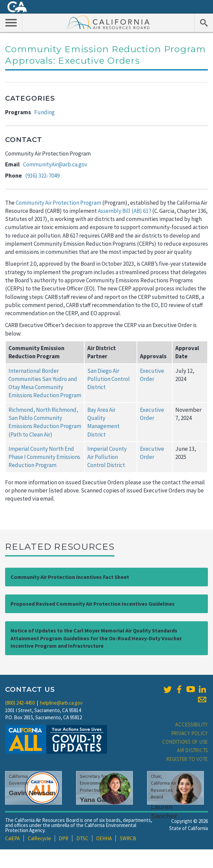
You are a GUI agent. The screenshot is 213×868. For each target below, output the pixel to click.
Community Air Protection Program (58, 203)
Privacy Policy (190, 733)
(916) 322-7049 (42, 176)
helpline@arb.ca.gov (61, 703)
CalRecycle (39, 838)
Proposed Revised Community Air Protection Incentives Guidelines (93, 604)
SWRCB (128, 838)
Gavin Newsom (32, 793)
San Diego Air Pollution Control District (109, 379)
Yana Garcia (99, 800)
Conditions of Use (185, 742)
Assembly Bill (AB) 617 (125, 211)
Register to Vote (187, 759)
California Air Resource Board (108, 22)
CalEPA (12, 838)
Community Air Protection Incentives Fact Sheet (70, 577)
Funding (45, 112)
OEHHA (104, 838)
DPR (64, 838)
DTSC (82, 838)
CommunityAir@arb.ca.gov (55, 164)
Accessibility (192, 724)
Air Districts (192, 750)
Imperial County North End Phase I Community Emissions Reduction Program (44, 457)
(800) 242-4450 (20, 703)
